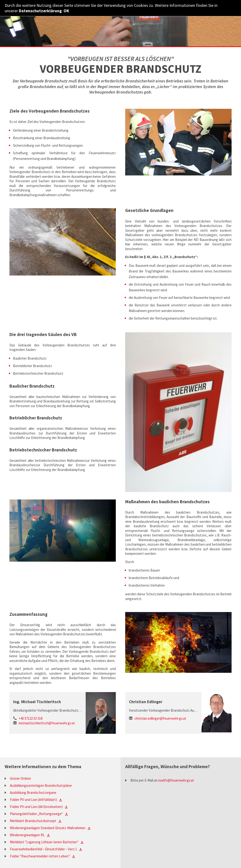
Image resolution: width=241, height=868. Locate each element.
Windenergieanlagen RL (27, 835)
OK (66, 11)
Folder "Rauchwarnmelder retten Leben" (40, 856)
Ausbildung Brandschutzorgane (33, 793)
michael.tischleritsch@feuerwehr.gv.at (47, 723)
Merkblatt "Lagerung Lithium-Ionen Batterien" (44, 842)
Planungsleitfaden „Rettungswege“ (36, 814)
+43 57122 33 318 (30, 718)
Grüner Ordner (20, 778)
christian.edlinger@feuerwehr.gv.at (160, 718)
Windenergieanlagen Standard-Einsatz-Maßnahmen (48, 828)
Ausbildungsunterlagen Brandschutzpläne (41, 785)
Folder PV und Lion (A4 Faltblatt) (33, 800)
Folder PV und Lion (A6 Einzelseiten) (36, 807)
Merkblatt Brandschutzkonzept (33, 821)
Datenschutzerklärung (40, 11)
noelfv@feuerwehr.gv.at (176, 780)
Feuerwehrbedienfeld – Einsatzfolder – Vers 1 (43, 849)
